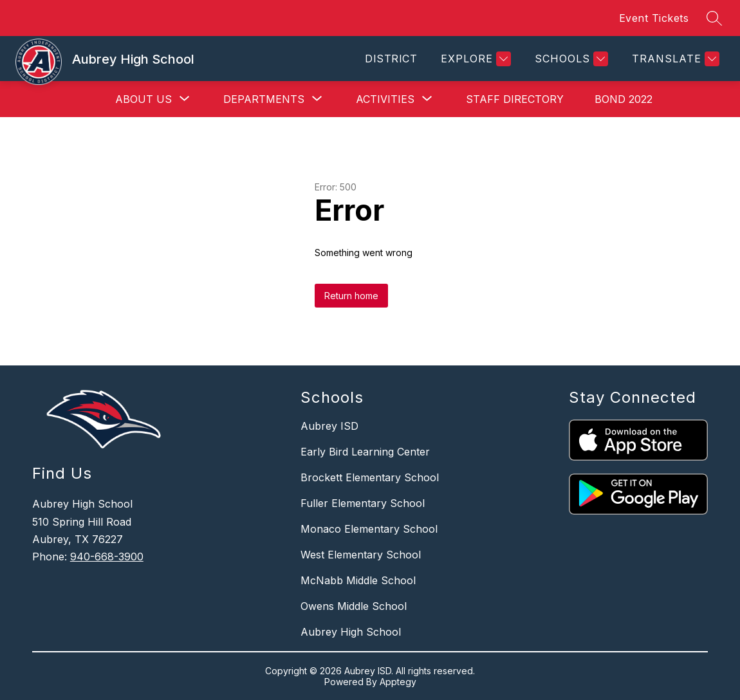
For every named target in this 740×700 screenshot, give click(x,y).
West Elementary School (361, 555)
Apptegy (398, 682)
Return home (351, 296)
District (391, 59)
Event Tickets (654, 18)
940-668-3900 (107, 557)
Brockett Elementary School (370, 477)
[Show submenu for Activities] (385, 99)
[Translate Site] (674, 59)
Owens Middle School (354, 606)
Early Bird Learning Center (365, 452)
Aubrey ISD (329, 426)
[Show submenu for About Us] (143, 99)
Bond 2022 (624, 99)
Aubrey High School (351, 632)
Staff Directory (515, 99)
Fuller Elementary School (363, 503)
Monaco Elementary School (369, 529)
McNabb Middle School (358, 580)
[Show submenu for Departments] (264, 99)
